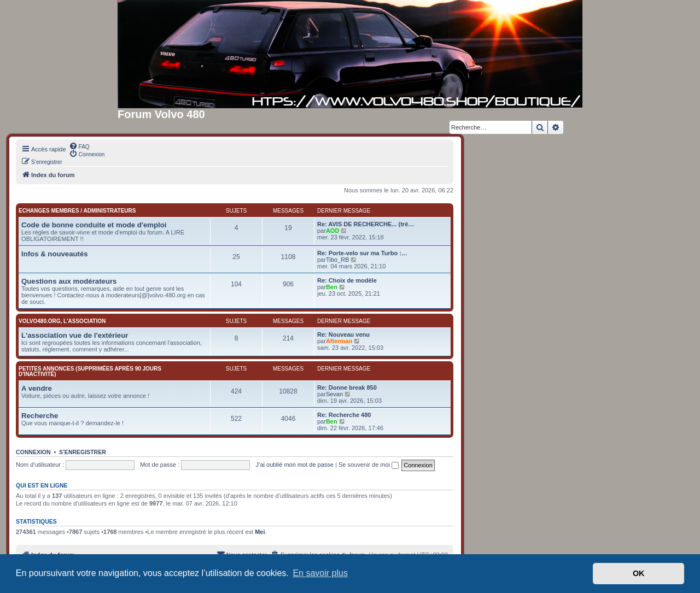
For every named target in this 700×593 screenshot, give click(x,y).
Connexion (33, 452)
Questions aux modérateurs (69, 281)
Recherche (40, 416)
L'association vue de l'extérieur (75, 335)
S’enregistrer (83, 452)
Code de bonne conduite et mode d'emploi (94, 225)
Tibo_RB (337, 260)
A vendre (37, 388)
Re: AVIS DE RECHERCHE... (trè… (366, 224)
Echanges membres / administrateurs (77, 211)
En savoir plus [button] (320, 573)
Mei (260, 532)
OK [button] (639, 573)
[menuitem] (79, 146)
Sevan (334, 394)
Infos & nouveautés (55, 254)
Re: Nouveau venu (343, 334)
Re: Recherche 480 (344, 415)
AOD (332, 231)
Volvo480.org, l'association (62, 321)
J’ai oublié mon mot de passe (294, 465)
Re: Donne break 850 (347, 387)
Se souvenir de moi (369, 465)
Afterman (339, 341)
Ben (332, 287)
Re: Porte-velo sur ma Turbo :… (362, 253)
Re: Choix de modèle (347, 280)
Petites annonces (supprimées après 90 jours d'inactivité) (90, 371)
